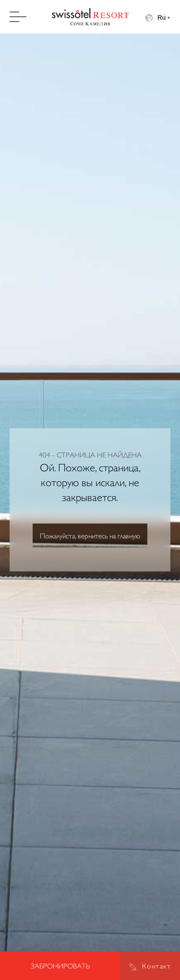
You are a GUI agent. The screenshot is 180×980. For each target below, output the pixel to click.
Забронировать (60, 966)
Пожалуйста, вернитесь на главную (90, 536)
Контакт (157, 966)
